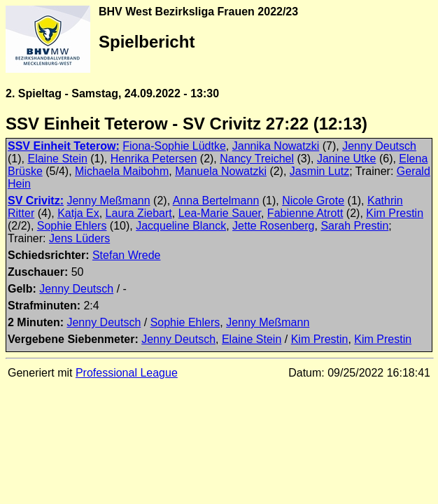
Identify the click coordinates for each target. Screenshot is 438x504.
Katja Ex (78, 213)
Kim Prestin (395, 213)
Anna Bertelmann (216, 201)
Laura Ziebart (139, 213)
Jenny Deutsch (379, 146)
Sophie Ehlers (72, 226)
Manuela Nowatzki (221, 171)
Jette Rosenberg (273, 226)
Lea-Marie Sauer (220, 213)
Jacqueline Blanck (181, 226)
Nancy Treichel (257, 159)
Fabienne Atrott (305, 213)
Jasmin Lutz (319, 171)
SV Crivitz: (36, 201)
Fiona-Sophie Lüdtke (174, 146)
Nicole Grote (313, 201)
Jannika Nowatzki (276, 146)
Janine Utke (347, 159)
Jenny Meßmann (108, 201)
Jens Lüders (79, 238)
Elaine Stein (57, 159)
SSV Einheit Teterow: (64, 146)
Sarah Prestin (354, 226)
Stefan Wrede (127, 255)
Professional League (127, 373)
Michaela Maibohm (122, 171)
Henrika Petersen (154, 159)
